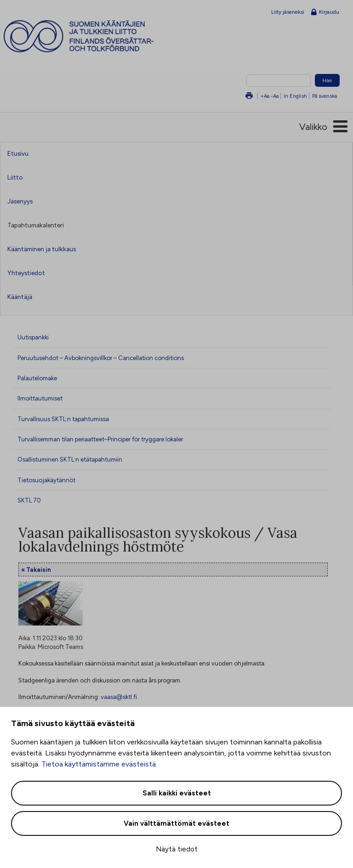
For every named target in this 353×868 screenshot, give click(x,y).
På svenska (325, 96)
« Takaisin (36, 569)
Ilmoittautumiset (40, 398)
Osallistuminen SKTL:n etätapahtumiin (70, 459)
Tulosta (249, 96)
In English (295, 96)
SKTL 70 (29, 500)
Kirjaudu (325, 12)
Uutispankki (33, 337)
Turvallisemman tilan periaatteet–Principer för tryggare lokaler (100, 439)
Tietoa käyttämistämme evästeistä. (99, 764)
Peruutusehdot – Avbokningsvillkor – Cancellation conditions (101, 358)
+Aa (265, 96)
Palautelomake (37, 378)
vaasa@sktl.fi (119, 697)
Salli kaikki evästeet (177, 793)
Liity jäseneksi (288, 12)
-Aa (275, 96)
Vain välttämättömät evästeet (176, 823)
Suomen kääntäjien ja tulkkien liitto (96, 36)
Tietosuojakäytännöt (46, 480)
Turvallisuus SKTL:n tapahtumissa (63, 419)
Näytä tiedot (177, 849)
